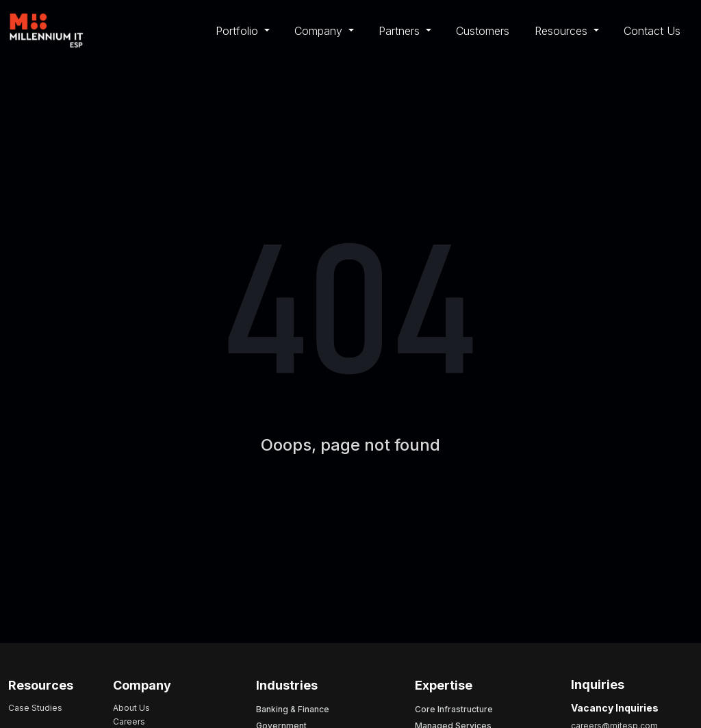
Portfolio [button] (239, 31)
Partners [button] (401, 31)
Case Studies (35, 708)
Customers (483, 31)
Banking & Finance (293, 709)
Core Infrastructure (454, 709)
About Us (131, 708)
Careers (129, 721)
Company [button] (320, 31)
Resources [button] (563, 31)
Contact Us (652, 31)
